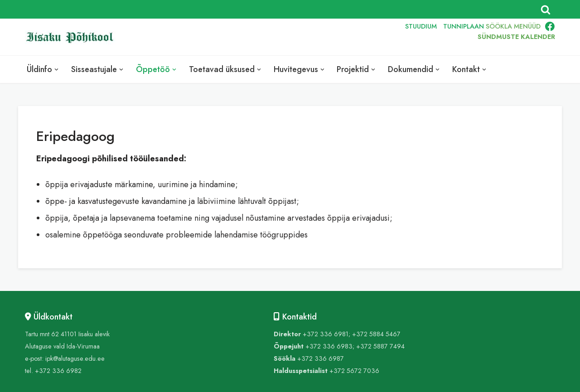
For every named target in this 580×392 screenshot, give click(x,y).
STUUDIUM (421, 26)
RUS (379, 37)
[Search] (546, 10)
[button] (56, 70)
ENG (358, 37)
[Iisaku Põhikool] (72, 37)
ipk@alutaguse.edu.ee (75, 358)
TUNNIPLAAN (464, 26)
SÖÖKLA (499, 26)
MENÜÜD (527, 26)
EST (337, 37)
